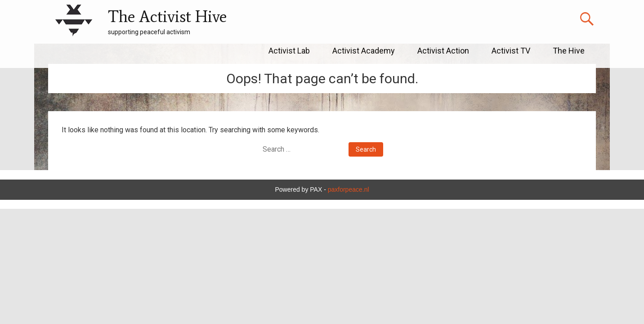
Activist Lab (289, 51)
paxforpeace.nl (349, 189)
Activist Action (443, 51)
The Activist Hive (167, 16)
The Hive (569, 51)
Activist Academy (364, 51)
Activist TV (511, 51)
